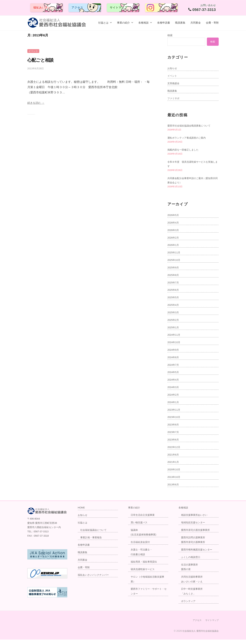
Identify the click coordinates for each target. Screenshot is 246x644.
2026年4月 (174, 227)
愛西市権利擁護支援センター (198, 554)
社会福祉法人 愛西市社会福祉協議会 (199, 635)
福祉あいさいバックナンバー (94, 579)
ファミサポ (174, 98)
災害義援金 (174, 83)
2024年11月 (174, 339)
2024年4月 (174, 384)
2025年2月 (174, 324)
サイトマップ (118, 8)
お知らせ (173, 68)
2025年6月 (174, 295)
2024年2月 (174, 399)
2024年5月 (174, 377)
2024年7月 (174, 369)
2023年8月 (174, 429)
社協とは (103, 23)
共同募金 (196, 23)
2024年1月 (174, 407)
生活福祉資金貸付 (141, 547)
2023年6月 (174, 444)
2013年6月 (174, 489)
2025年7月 (174, 287)
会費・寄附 (212, 23)
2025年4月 (174, 310)
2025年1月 (174, 332)
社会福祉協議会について (94, 534)
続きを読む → (36, 103)
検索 (170, 35)
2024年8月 (174, 362)
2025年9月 (174, 272)
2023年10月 (174, 422)
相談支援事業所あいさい (195, 520)
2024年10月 (174, 347)
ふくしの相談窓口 (191, 562)
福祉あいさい (42, 8)
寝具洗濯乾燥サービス (143, 574)
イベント (34, 51)
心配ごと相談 (43, 60)
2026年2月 (174, 242)
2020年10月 (174, 474)
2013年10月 (174, 482)
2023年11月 (174, 414)
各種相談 (143, 23)
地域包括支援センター (194, 527)
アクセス (77, 8)
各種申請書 (164, 23)
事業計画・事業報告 (92, 542)
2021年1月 (174, 467)
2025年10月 (174, 265)
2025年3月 (174, 317)
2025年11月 (174, 257)
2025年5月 (174, 302)
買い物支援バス (140, 527)
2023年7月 (174, 437)
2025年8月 (174, 280)
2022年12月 (174, 452)
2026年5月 (174, 220)
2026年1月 (174, 250)
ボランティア (189, 606)
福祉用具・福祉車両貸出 (145, 566)
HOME (82, 512)
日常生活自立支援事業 (143, 520)
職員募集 (180, 23)
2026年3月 (174, 235)
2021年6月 (174, 459)
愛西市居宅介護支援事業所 (196, 534)
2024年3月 (174, 392)
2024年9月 (174, 355)
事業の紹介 (123, 23)
